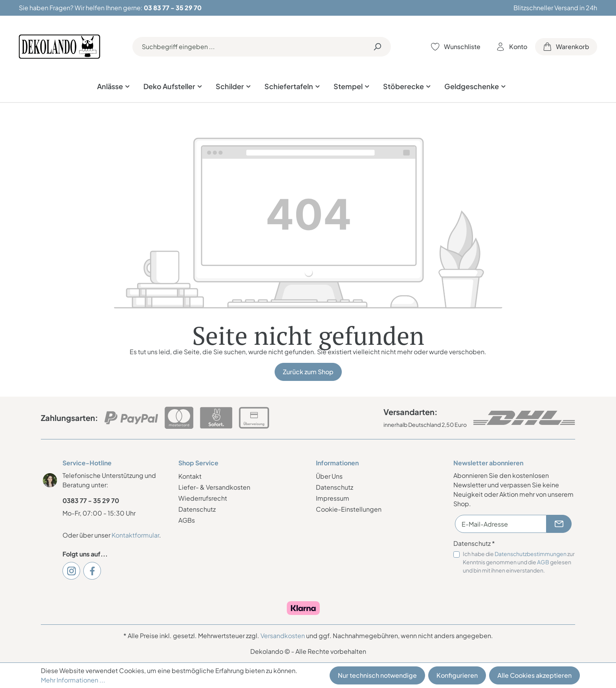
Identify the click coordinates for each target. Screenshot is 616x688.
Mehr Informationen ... (73, 680)
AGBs (187, 520)
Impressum (333, 498)
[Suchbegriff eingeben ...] (248, 47)
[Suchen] (377, 47)
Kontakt (190, 476)
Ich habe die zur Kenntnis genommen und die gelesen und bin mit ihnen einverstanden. (519, 562)
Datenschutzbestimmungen (531, 554)
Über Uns (329, 476)
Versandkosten (283, 636)
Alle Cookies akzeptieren (534, 675)
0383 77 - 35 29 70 (91, 500)
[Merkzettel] (456, 47)
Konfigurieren (457, 675)
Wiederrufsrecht (203, 498)
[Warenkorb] (566, 47)
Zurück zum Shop (308, 372)
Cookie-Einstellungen (349, 509)
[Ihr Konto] (512, 47)
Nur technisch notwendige (377, 675)
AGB (543, 562)
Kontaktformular (135, 535)
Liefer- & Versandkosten (214, 487)
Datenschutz (197, 509)
